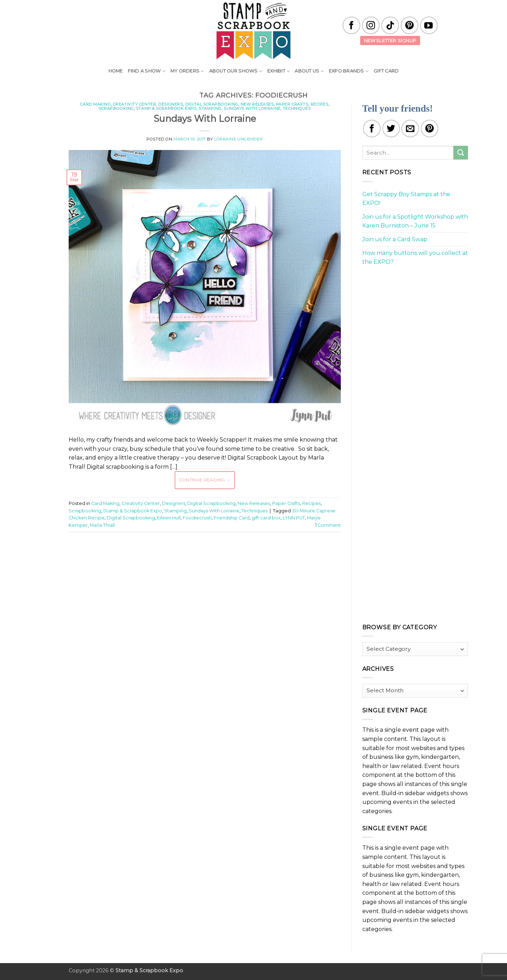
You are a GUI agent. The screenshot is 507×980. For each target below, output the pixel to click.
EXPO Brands (349, 71)
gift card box (266, 518)
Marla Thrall (102, 525)
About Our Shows (236, 71)
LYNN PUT (294, 518)
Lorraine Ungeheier (238, 139)
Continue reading (205, 480)
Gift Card (386, 71)
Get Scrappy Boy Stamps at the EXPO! (406, 199)
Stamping (210, 108)
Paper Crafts (292, 104)
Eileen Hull (169, 518)
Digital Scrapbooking (212, 104)
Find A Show (147, 71)
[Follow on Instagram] (371, 25)
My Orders (187, 71)
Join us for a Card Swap (395, 239)
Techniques (297, 108)
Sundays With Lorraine (252, 108)
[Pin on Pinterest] (430, 129)
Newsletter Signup (390, 40)
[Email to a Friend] (410, 129)
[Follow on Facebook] (351, 25)
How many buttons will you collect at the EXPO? (415, 258)
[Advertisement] (205, 559)
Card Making (95, 104)
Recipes (320, 104)
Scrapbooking (116, 108)
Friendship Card (232, 518)
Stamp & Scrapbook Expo (166, 108)
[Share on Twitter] (391, 129)
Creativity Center (135, 104)
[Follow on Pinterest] (409, 25)
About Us (309, 71)
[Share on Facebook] (372, 129)
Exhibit (278, 71)
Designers (170, 104)
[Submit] (461, 153)
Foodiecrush (197, 518)
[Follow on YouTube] (429, 25)
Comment (328, 525)
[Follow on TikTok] (390, 25)
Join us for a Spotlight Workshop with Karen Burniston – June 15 (415, 221)
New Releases (257, 104)
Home (116, 71)
